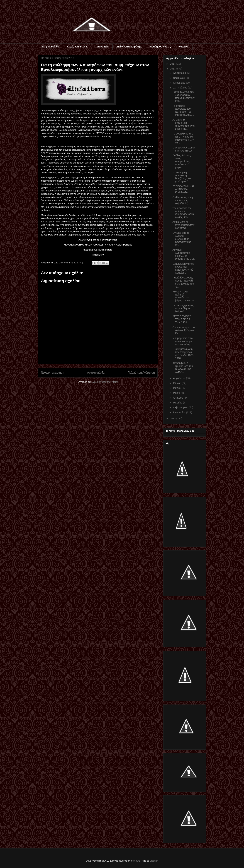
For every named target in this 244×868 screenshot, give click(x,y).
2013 (173, 69)
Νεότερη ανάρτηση (53, 373)
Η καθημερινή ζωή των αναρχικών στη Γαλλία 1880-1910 (183, 354)
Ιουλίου (177, 383)
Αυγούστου (180, 378)
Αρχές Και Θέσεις (77, 47)
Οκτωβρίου (180, 83)
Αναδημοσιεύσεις (160, 47)
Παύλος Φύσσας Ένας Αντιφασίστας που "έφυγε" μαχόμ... (182, 161)
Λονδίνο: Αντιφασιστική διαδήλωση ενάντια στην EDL (184, 254)
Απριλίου (178, 398)
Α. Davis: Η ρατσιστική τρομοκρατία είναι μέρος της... (183, 124)
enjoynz (136, 861)
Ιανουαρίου (180, 412)
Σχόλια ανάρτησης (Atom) (105, 382)
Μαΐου (177, 393)
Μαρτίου (178, 403)
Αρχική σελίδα (51, 47)
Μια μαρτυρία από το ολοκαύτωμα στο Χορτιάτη (182, 341)
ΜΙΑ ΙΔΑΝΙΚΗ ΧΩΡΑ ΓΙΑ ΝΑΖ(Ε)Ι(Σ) (184, 149)
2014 (173, 64)
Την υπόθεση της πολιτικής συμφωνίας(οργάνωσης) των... (183, 213)
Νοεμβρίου (179, 78)
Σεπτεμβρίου (180, 88)
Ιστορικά (184, 47)
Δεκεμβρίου (180, 73)
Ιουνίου (177, 388)
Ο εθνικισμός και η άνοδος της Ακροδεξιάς (183, 200)
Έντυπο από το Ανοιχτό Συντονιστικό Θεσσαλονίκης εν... (182, 239)
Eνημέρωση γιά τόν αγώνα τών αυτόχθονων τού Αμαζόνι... (183, 268)
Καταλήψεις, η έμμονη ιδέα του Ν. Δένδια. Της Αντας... (183, 367)
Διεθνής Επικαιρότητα (129, 47)
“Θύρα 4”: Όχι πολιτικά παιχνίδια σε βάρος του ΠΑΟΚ (183, 296)
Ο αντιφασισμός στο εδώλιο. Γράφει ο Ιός (184, 330)
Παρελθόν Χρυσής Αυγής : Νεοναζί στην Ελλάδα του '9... (183, 282)
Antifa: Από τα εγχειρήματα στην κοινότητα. (183, 225)
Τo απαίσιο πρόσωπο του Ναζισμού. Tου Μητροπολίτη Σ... (183, 110)
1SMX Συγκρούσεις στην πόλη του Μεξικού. (183, 309)
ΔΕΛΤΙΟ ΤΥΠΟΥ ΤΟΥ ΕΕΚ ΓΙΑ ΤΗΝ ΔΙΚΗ (182, 319)
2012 (173, 419)
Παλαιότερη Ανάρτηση (141, 373)
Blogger (154, 861)
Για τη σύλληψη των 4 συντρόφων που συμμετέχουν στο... (184, 96)
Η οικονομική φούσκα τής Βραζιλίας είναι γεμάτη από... (182, 177)
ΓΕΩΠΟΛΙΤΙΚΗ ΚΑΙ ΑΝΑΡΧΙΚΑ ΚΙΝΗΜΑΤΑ (183, 189)
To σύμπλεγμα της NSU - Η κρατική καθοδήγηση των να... (183, 138)
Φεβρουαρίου (181, 407)
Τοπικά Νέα (102, 47)
